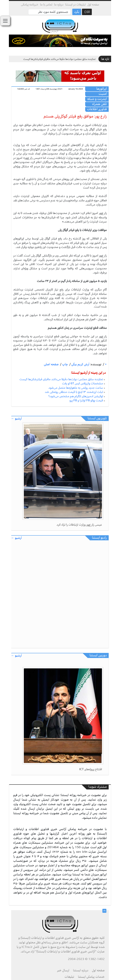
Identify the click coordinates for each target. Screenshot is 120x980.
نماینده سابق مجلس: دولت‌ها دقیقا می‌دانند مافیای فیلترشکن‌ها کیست (59, 59)
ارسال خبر (63, 970)
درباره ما (59, 5)
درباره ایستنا (81, 970)
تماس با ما (46, 5)
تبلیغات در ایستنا (75, 5)
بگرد (77, 12)
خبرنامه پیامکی (30, 5)
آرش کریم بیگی (80, 364)
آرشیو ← (16, 419)
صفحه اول (93, 5)
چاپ (65, 364)
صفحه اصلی (51, 364)
